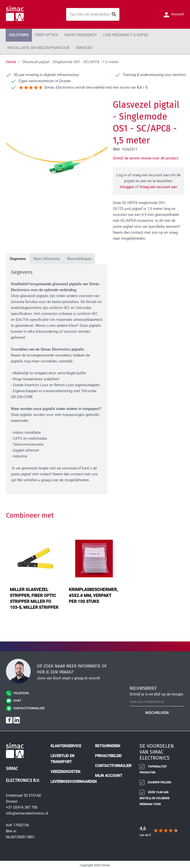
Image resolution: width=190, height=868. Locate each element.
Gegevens (18, 257)
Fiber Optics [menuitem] (43, 35)
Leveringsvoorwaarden (74, 780)
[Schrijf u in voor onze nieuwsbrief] (157, 700)
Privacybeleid (108, 754)
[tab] (18, 257)
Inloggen (127, 185)
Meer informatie (47, 257)
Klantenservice (66, 744)
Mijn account (109, 774)
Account (177, 14)
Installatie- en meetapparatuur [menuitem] (36, 47)
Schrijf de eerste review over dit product (146, 156)
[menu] (95, 41)
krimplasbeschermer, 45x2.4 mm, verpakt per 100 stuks (93, 594)
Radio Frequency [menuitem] (74, 35)
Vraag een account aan (158, 185)
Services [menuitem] (78, 47)
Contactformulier (113, 764)
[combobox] (93, 14)
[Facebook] (9, 718)
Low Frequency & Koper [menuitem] (116, 35)
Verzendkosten (65, 770)
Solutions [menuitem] (18, 35)
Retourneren (108, 744)
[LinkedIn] (17, 718)
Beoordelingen (79, 257)
